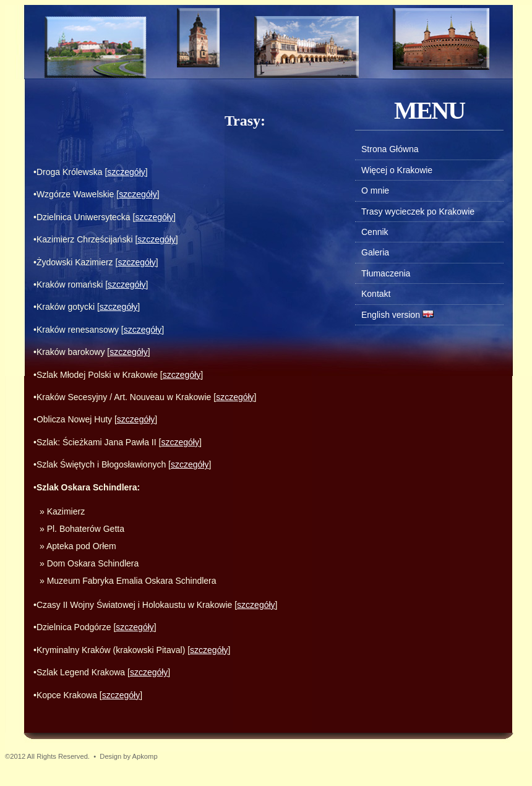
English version (391, 315)
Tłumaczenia (386, 273)
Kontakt (376, 294)
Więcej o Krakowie (397, 170)
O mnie (375, 190)
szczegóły (126, 172)
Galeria (375, 252)
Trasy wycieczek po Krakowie (418, 211)
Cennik (375, 232)
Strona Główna (390, 149)
